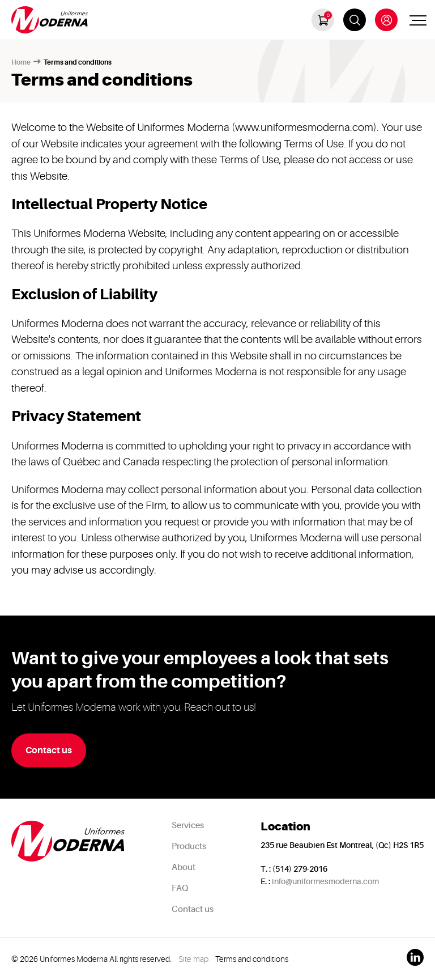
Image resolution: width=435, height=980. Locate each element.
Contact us (193, 909)
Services (188, 826)
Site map (193, 959)
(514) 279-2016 (300, 869)
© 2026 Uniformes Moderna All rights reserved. (91, 959)
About (184, 867)
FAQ (180, 888)
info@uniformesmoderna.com (325, 881)
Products (189, 847)
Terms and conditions (252, 959)
